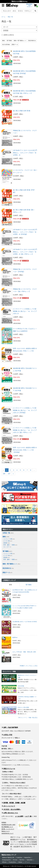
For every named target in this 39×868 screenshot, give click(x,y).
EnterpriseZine (6, 860)
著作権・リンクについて (8, 829)
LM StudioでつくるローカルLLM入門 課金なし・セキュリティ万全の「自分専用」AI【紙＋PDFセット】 (25, 252)
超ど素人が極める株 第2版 (22, 111)
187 (9, 474)
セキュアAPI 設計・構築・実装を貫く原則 (24, 652)
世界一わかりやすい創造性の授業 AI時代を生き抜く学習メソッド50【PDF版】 (25, 450)
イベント (27, 862)
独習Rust (15, 637)
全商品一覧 (6, 533)
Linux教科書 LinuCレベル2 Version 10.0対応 (25, 622)
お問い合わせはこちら (10, 813)
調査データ (15, 45)
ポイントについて (8, 806)
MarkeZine (27, 858)
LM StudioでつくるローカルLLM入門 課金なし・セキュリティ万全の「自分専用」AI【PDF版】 (25, 232)
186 (4, 474)
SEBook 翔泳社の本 (8, 858)
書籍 (3, 41)
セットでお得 (25, 100)
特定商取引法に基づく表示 (8, 825)
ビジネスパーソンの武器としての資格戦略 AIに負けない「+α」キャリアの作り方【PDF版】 (25, 410)
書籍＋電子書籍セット (20, 41)
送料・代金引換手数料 (10, 727)
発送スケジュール (8, 769)
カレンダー (7, 547)
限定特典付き (32, 41)
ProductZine (12, 862)
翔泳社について (6, 831)
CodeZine (19, 858)
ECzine (15, 860)
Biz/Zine (22, 860)
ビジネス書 (8, 541)
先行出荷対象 (6, 45)
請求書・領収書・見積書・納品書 (13, 803)
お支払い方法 (7, 735)
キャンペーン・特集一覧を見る (28, 718)
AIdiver (20, 862)
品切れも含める (8, 35)
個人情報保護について (7, 827)
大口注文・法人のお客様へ (11, 809)
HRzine (4, 862)
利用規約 (4, 822)
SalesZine (30, 860)
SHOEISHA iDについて (7, 833)
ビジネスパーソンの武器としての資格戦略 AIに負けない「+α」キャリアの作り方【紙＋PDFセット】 (25, 430)
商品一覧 (10, 17)
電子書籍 (9, 41)
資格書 (6, 543)
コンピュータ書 (9, 539)
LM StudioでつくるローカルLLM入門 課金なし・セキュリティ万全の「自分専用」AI (25, 153)
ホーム (3, 17)
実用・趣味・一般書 (10, 545)
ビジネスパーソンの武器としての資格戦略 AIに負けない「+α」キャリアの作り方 (25, 311)
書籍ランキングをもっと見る (29, 666)
